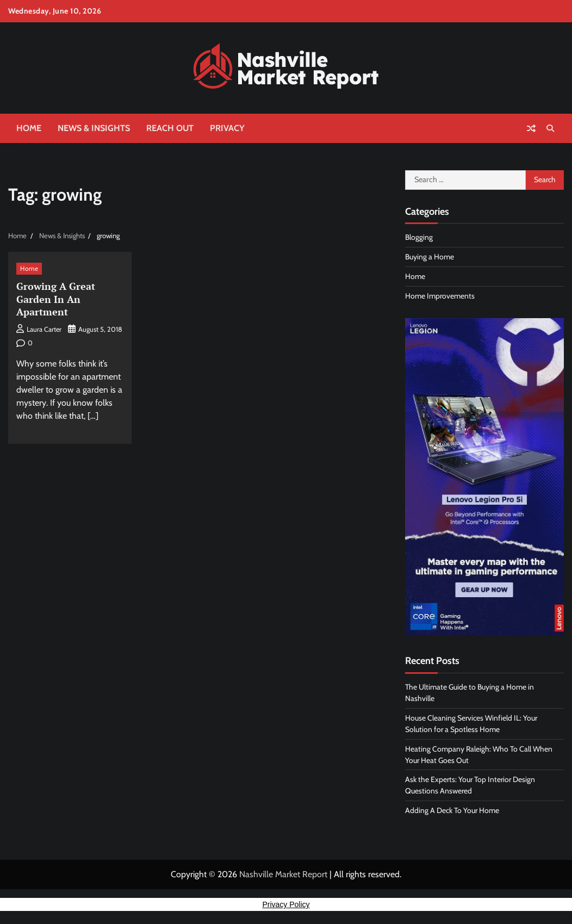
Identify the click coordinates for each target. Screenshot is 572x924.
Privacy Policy (286, 904)
